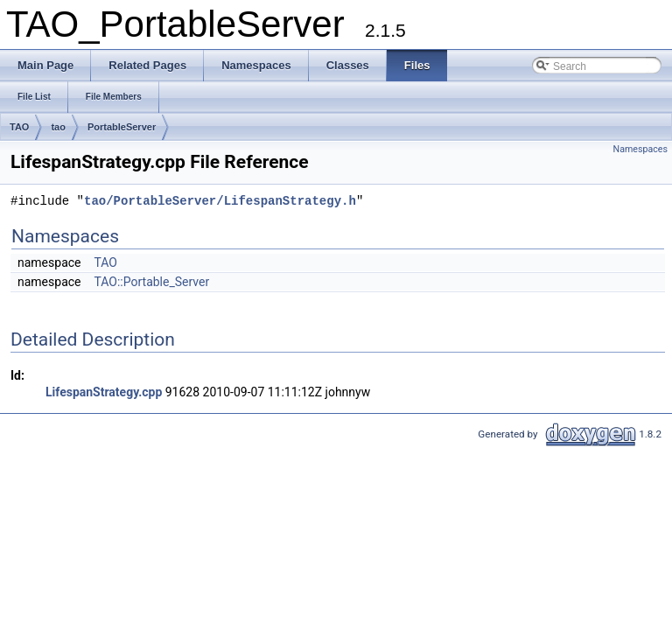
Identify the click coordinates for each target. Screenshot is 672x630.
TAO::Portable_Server (151, 282)
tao (58, 127)
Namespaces (640, 149)
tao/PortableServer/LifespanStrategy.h (220, 202)
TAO (19, 127)
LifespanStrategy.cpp (104, 392)
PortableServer (122, 127)
